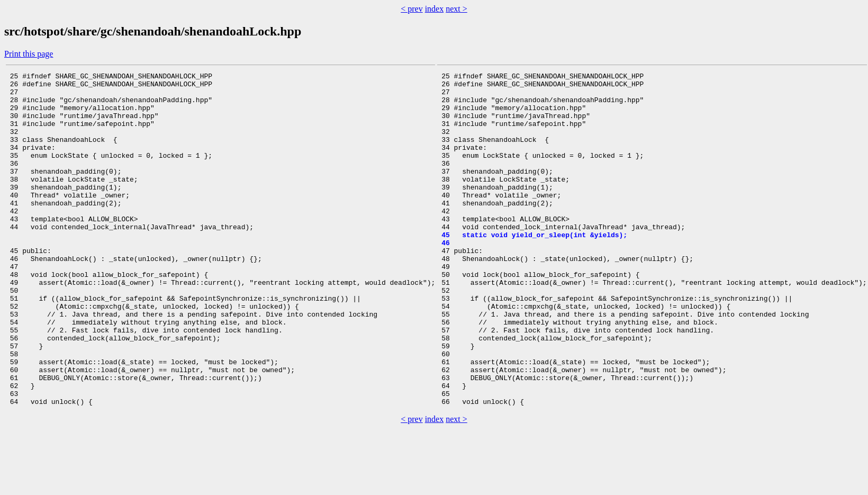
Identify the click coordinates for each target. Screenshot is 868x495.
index (435, 9)
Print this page (29, 54)
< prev (412, 9)
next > (456, 9)
